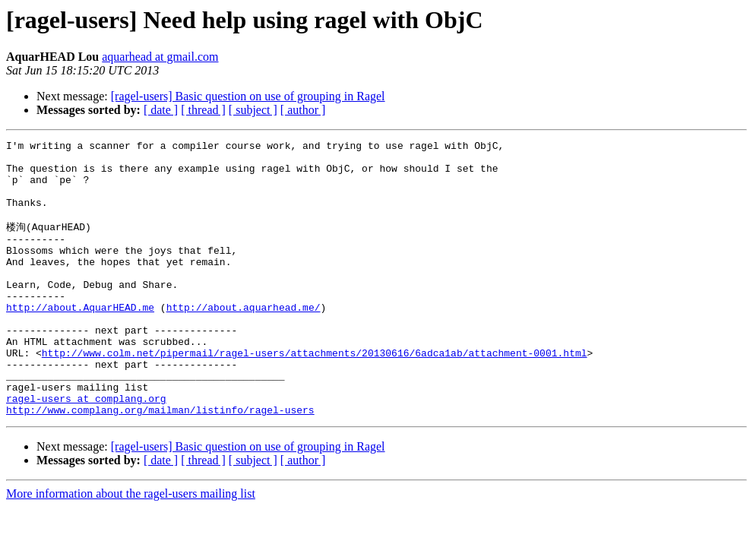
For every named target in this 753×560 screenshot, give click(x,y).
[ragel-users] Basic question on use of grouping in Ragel (248, 96)
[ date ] (161, 110)
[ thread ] (203, 110)
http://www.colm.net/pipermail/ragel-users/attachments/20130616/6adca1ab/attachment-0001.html (315, 394)
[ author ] (303, 110)
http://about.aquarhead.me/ (244, 340)
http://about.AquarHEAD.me (80, 340)
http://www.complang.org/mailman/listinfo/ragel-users (160, 463)
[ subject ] (253, 110)
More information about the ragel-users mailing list (131, 547)
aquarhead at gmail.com (160, 57)
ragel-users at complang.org (86, 449)
